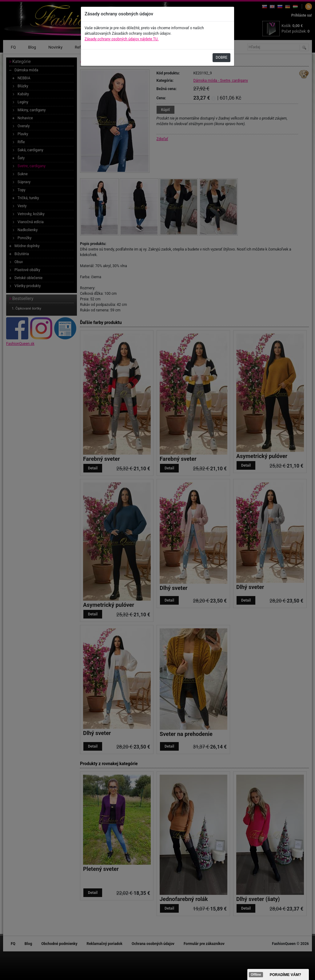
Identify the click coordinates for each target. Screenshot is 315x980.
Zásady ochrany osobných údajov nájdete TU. (122, 39)
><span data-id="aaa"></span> (278, 974)
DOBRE (221, 57)
